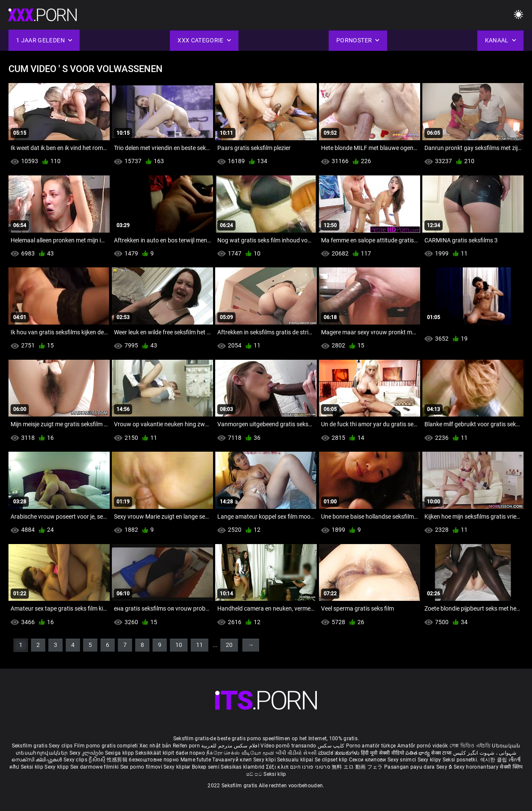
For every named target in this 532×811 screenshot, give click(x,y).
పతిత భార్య (418, 753)
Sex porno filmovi (141, 767)
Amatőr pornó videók (423, 746)
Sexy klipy (430, 760)
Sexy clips (61, 746)
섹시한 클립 (494, 760)
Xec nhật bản (155, 746)
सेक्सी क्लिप (511, 767)
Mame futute (196, 760)
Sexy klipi (265, 760)
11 (199, 645)
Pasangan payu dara (410, 767)
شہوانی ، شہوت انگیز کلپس (485, 753)
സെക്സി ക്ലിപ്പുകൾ (37, 760)
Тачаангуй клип (233, 760)
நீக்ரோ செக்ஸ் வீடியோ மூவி (240, 753)
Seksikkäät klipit (155, 753)
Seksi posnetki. (461, 760)
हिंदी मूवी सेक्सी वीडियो (382, 753)
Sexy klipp (57, 767)
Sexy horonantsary (477, 767)
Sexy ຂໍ (445, 767)
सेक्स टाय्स (442, 753)
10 (179, 645)
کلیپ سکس (331, 746)
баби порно (190, 753)
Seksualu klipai (296, 760)
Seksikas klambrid (243, 767)
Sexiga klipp (120, 753)
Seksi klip (33, 767)
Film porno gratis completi (106, 746)
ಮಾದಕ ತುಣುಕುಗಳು (339, 753)
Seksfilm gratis (30, 746)
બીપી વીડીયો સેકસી (296, 753)
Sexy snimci (403, 760)
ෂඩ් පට (255, 774)
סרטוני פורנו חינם (310, 767)
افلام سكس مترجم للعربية (230, 746)
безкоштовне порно (154, 760)
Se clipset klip (332, 760)
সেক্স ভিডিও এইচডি (470, 746)
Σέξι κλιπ (278, 767)
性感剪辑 (118, 760)
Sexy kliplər (178, 767)
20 (229, 645)
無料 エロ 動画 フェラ (357, 767)
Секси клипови (368, 760)
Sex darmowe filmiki (95, 767)
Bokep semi (206, 767)
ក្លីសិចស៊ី (98, 760)
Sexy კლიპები (87, 753)
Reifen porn (186, 746)
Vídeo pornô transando (288, 746)
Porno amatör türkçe (371, 746)
